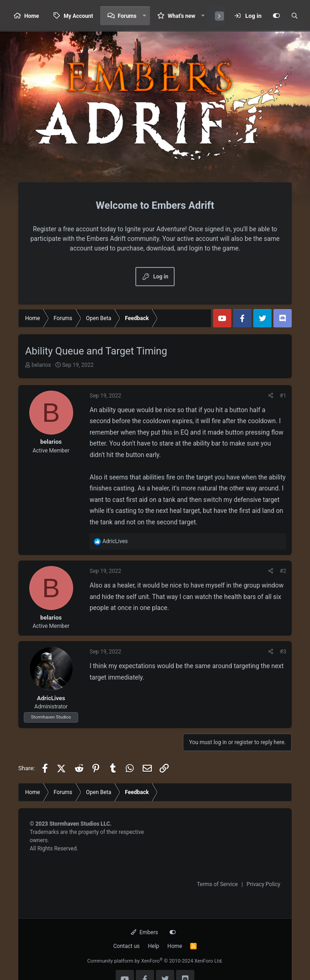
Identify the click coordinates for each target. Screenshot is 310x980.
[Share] (271, 396)
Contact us (127, 946)
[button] (144, 16)
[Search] (294, 16)
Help (154, 946)
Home (32, 16)
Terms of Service (217, 884)
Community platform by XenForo (155, 961)
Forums (127, 16)
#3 (283, 652)
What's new (182, 16)
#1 (283, 396)
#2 (283, 571)
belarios (41, 365)
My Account (78, 16)
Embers (144, 932)
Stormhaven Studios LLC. (80, 824)
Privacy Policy (263, 884)
